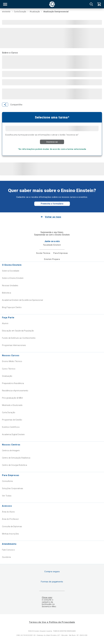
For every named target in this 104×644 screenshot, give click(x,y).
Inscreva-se (52, 142)
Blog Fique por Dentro (12, 307)
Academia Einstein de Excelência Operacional (22, 300)
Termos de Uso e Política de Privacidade (52, 622)
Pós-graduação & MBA (12, 398)
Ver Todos (7, 496)
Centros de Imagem (11, 451)
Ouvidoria (6, 557)
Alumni (5, 323)
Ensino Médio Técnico (12, 361)
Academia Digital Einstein (13, 434)
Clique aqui (47, 597)
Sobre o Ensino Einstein (13, 278)
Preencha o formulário (52, 204)
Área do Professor (10, 519)
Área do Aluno (8, 512)
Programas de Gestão (12, 420)
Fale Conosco (8, 550)
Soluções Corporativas (13, 488)
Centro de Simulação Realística (16, 458)
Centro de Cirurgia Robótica (14, 465)
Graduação (7, 376)
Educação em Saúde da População (18, 331)
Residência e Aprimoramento (15, 391)
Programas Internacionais (14, 345)
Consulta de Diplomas (12, 526)
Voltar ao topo (53, 217)
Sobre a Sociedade (11, 271)
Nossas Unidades (10, 286)
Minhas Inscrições (10, 534)
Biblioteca (6, 293)
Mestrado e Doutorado (12, 405)
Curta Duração (9, 412)
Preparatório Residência (13, 383)
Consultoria (7, 481)
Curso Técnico (9, 369)
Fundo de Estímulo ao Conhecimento (19, 338)
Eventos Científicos (11, 427)
